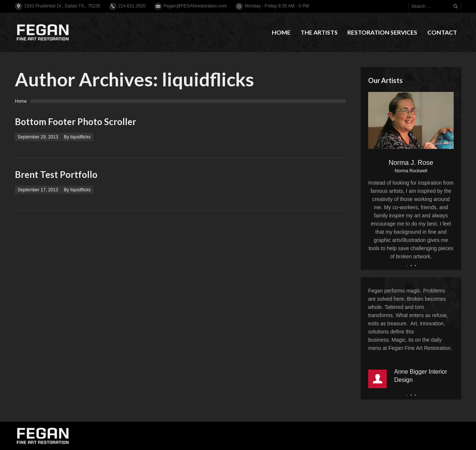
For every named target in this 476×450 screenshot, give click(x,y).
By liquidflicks (77, 137)
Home (21, 101)
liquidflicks (208, 79)
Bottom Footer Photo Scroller (75, 122)
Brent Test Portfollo (56, 174)
